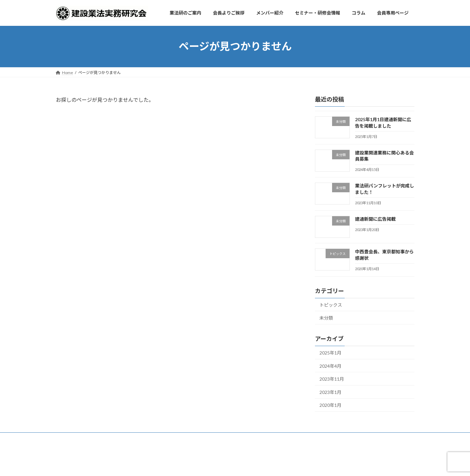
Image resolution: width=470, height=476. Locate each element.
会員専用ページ (266, 438)
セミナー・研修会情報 (197, 438)
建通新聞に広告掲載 (375, 219)
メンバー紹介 (153, 438)
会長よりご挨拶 (115, 438)
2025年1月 (330, 353)
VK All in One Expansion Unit (277, 465)
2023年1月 (330, 392)
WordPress (200, 465)
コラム (235, 438)
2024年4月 (330, 366)
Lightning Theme (233, 465)
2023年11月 (332, 379)
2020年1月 (330, 405)
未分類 (326, 318)
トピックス (331, 305)
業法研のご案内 (76, 438)
